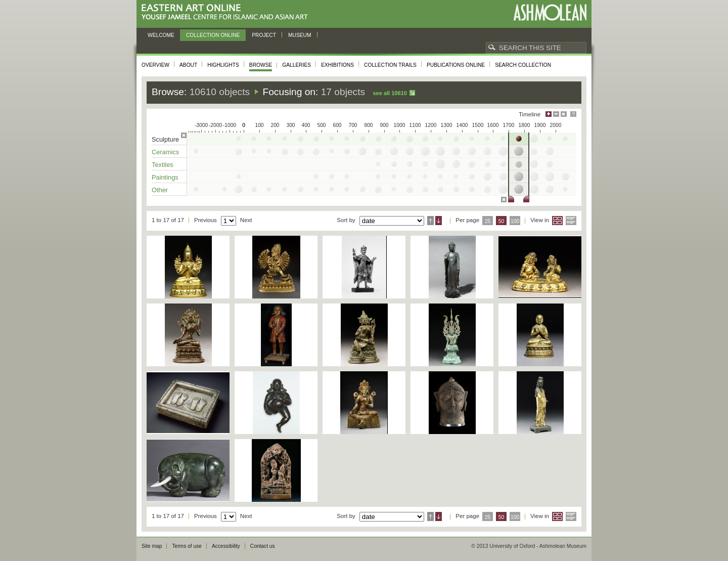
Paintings (165, 177)
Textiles (163, 165)
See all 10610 (390, 93)
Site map (152, 546)
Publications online (456, 65)
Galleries (297, 65)
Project (264, 35)
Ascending (430, 221)
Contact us (263, 546)
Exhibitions (337, 65)
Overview (155, 65)
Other (160, 190)
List (571, 221)
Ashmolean (550, 12)
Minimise (556, 114)
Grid (557, 221)
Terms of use (187, 546)
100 (515, 221)
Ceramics (165, 152)
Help (573, 114)
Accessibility (226, 546)
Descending (439, 221)
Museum (300, 35)
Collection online (213, 35)
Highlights (223, 65)
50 (502, 221)
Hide (564, 114)
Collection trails (390, 65)
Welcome (161, 35)
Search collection (523, 65)
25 (488, 221)
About (188, 65)
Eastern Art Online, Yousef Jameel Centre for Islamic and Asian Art (227, 12)
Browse (261, 65)
